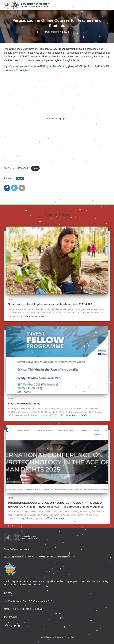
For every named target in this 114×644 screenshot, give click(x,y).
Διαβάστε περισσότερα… (35, 316)
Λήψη (35, 168)
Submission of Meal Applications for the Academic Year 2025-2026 (50, 304)
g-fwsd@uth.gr (10, 617)
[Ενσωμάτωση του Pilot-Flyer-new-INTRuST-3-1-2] (57, 119)
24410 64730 (10, 609)
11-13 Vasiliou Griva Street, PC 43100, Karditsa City (28, 601)
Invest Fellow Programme (24, 404)
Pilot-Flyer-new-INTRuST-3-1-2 (17, 168)
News (20, 178)
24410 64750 (36, 609)
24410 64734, (23, 609)
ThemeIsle (69, 637)
